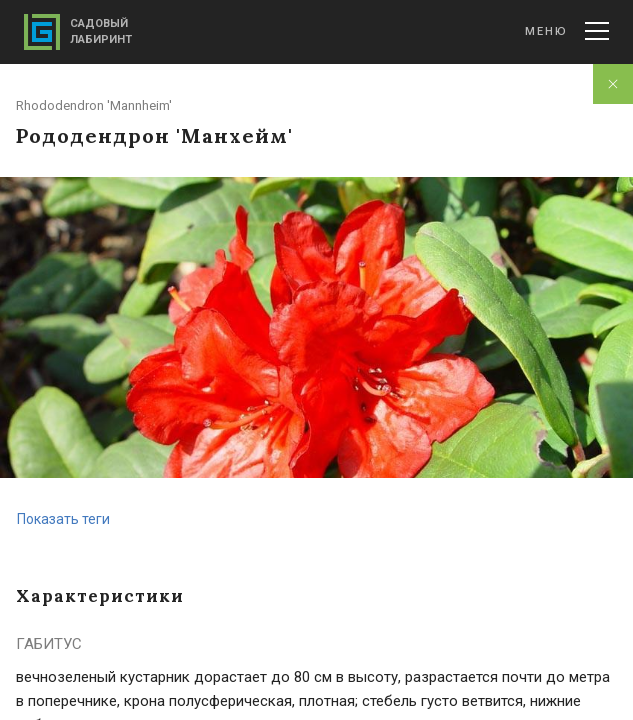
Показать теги (63, 519)
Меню (567, 31)
